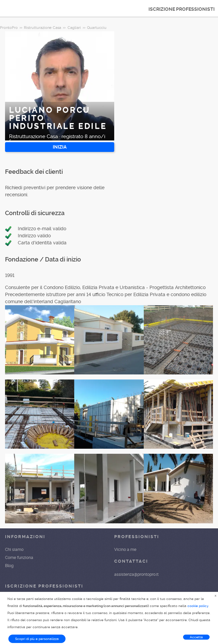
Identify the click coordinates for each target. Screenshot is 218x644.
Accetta (196, 637)
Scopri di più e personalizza (37, 639)
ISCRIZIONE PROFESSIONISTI (182, 9)
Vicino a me (125, 550)
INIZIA (60, 147)
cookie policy (198, 606)
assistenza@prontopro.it (136, 574)
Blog (9, 566)
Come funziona (19, 558)
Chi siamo (14, 550)
